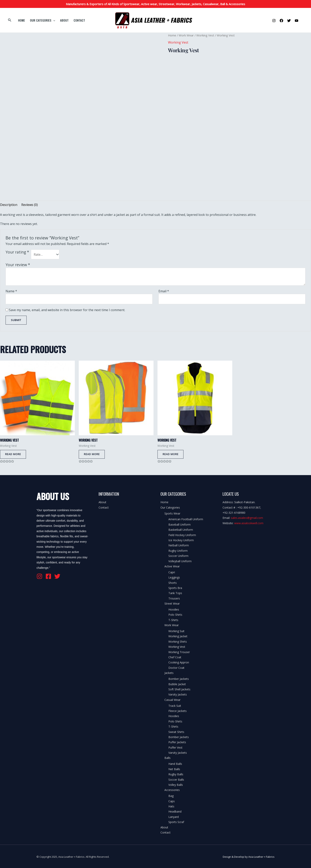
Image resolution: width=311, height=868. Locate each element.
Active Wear (172, 566)
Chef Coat (175, 658)
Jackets (169, 673)
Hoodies (174, 610)
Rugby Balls (176, 775)
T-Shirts (173, 620)
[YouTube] (297, 21)
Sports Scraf (176, 822)
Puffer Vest (175, 748)
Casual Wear (172, 700)
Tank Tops (175, 593)
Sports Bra (175, 588)
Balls (167, 758)
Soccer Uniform (178, 556)
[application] (52, 20)
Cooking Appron (179, 663)
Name (11, 291)
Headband (175, 812)
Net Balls (174, 769)
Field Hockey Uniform (182, 535)
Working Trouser (179, 652)
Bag (171, 796)
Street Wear (172, 604)
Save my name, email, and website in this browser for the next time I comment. (67, 310)
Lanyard (174, 817)
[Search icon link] (10, 20)
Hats (171, 807)
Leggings (174, 578)
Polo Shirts (175, 615)
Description (9, 205)
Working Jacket (178, 637)
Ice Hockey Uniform (181, 540)
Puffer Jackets (177, 743)
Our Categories (41, 20)
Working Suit (176, 631)
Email (164, 291)
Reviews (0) (29, 205)
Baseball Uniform (179, 525)
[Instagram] (274, 21)
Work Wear (186, 35)
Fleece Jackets (178, 711)
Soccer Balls (176, 780)
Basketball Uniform (181, 530)
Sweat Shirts (176, 732)
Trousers (174, 599)
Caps (172, 801)
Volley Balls (176, 785)
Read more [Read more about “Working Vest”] (13, 454)
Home (21, 20)
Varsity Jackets (178, 695)
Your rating (17, 252)
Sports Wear (172, 514)
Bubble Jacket (177, 684)
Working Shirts (178, 642)
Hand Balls (175, 764)
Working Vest (205, 35)
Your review (18, 265)
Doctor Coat (176, 668)
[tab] (9, 205)
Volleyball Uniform (180, 561)
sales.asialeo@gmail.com (247, 518)
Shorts (173, 583)
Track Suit (175, 706)
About (62, 20)
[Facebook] (281, 21)
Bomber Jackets (179, 679)
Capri (172, 572)
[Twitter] (289, 21)
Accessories (172, 790)
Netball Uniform (179, 546)
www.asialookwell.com (249, 523)
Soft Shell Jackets (179, 689)
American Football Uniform (186, 520)
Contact (76, 20)
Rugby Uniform (178, 551)
